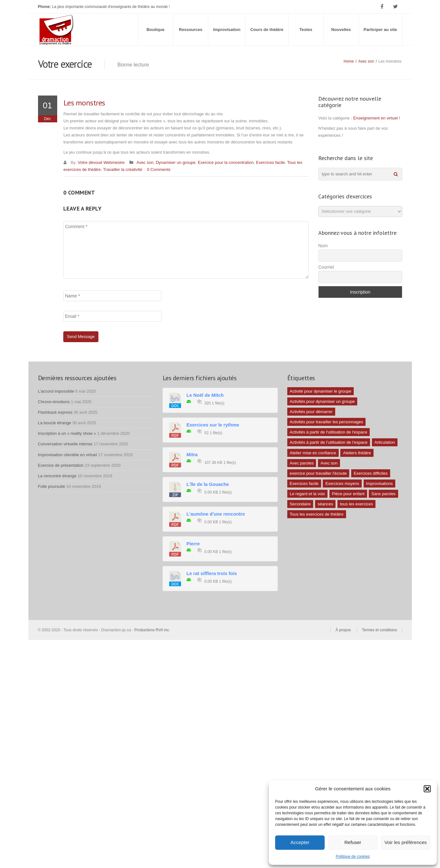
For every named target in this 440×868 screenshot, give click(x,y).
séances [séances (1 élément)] (325, 504)
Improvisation (227, 30)
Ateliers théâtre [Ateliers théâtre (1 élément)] (357, 453)
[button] (427, 789)
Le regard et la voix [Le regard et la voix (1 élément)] (308, 494)
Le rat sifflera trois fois (212, 573)
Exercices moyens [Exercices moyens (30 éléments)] (342, 484)
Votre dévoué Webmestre (101, 162)
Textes (306, 30)
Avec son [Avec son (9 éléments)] (329, 463)
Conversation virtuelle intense (65, 444)
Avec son (366, 61)
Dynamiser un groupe (175, 162)
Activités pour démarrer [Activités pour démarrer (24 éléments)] (311, 412)
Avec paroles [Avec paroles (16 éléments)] (302, 463)
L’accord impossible (56, 391)
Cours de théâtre (267, 30)
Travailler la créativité (123, 169)
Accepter (300, 842)
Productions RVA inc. (153, 630)
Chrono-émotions (54, 402)
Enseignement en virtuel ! (377, 118)
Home (349, 61)
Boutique (155, 30)
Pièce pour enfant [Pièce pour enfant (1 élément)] (348, 494)
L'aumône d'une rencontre (216, 514)
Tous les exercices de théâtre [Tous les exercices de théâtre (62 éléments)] (317, 514)
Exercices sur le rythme (213, 425)
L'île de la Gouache (208, 484)
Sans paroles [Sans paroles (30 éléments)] (383, 494)
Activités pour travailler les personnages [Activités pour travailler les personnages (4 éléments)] (327, 422)
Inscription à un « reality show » (67, 433)
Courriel (326, 267)
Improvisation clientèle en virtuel (68, 455)
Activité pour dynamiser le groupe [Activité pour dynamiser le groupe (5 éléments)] (321, 391)
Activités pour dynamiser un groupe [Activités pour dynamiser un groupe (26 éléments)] (322, 401)
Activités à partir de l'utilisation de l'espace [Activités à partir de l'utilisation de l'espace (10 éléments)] (329, 432)
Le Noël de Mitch (205, 395)
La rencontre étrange (57, 476)
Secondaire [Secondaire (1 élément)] (300, 504)
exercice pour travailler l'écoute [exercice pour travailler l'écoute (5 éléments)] (318, 473)
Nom (323, 246)
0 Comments (159, 169)
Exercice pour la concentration (226, 162)
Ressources (191, 30)
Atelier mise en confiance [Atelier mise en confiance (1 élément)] (313, 453)
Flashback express (55, 412)
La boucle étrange (55, 423)
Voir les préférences (406, 842)
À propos (343, 630)
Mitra (192, 455)
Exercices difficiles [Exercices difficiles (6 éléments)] (371, 473)
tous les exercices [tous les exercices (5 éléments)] (356, 504)
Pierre (193, 544)
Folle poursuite (52, 486)
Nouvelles (341, 30)
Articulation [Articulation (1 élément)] (385, 442)
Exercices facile (270, 162)
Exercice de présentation (61, 465)
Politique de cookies (353, 856)
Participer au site (380, 30)
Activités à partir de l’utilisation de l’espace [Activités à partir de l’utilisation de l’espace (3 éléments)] (329, 442)
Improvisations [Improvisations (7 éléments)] (380, 484)
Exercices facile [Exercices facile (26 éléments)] (304, 484)
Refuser (353, 842)
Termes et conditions (379, 630)
